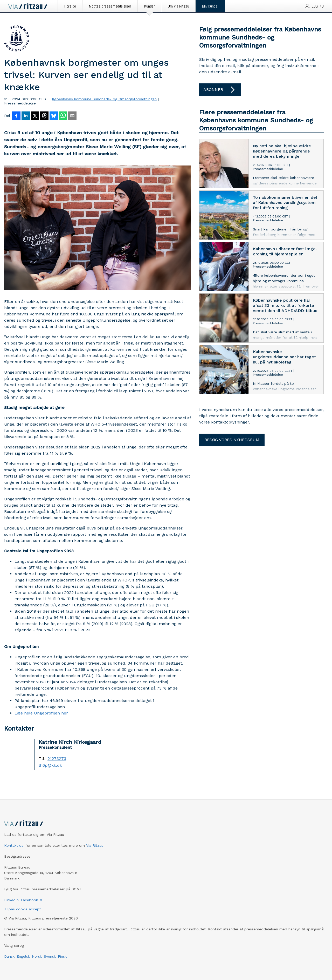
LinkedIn (11, 900)
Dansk (9, 956)
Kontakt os (14, 845)
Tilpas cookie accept (23, 909)
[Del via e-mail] (72, 116)
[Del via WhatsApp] (63, 116)
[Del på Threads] (44, 116)
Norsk (37, 956)
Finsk (62, 956)
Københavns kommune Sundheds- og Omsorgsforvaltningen (104, 99)
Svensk (50, 956)
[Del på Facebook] (16, 116)
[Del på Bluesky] (54, 116)
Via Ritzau (95, 845)
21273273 (57, 759)
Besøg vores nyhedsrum (232, 440)
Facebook (29, 900)
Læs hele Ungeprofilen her (41, 713)
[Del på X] (35, 116)
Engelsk (23, 956)
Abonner (220, 90)
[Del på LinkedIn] (26, 116)
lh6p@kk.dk (50, 765)
